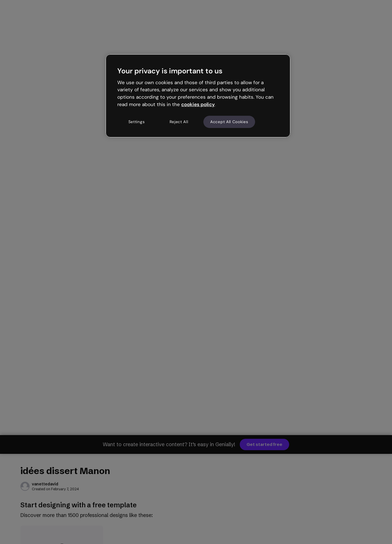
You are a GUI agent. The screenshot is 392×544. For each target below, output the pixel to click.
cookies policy (198, 104)
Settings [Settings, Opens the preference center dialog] (137, 122)
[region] (198, 96)
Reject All (179, 122)
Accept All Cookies (229, 122)
